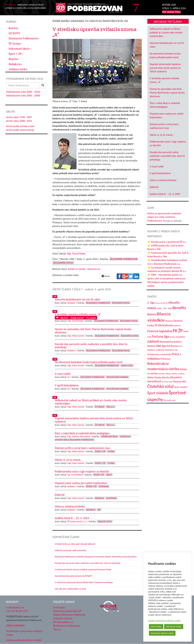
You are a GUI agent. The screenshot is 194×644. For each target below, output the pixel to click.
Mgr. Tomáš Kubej (76, 254)
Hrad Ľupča (127, 366)
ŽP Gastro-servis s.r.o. (77, 522)
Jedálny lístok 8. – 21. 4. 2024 (165, 194)
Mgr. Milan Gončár (76, 336)
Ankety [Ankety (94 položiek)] (152, 308)
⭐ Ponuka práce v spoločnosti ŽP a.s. (167, 242)
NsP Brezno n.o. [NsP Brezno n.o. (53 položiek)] (174, 346)
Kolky (109, 475)
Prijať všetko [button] (156, 627)
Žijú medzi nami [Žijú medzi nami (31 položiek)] (170, 400)
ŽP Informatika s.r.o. (64, 622)
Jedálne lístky (18, 69)
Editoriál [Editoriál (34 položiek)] (177, 326)
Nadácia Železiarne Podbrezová (69, 615)
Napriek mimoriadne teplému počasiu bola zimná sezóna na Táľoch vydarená (165, 68)
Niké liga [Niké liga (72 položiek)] (161, 346)
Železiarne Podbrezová (24, 38)
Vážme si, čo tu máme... (162, 135)
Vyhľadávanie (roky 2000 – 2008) (23, 95)
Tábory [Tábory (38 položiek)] (168, 374)
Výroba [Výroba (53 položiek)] (158, 377)
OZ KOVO (14, 33)
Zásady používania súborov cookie (164, 621)
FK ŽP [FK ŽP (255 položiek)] (178, 331)
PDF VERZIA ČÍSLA (171, 12)
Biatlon (13, 28)
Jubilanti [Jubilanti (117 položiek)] (153, 341)
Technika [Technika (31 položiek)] (161, 374)
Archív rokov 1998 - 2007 (19, 117)
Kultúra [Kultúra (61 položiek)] (178, 342)
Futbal (111, 451)
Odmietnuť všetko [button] (174, 627)
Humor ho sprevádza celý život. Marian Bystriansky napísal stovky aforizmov (167, 93)
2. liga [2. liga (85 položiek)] (151, 303)
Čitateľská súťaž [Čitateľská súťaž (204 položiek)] (161, 386)
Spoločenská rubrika (117, 377)
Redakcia (15, 64)
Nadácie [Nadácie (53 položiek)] (151, 346)
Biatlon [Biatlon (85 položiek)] (152, 314)
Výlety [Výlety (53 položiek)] (150, 377)
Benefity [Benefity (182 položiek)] (179, 308)
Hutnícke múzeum (63, 618)
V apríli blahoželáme (160, 173)
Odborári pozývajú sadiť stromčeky (71, 550)
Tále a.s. (111, 407)
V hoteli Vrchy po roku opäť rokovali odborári (75, 544)
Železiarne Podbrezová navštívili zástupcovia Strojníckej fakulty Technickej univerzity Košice (96, 557)
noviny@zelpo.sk (15, 607)
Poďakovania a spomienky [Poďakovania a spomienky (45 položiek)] (159, 354)
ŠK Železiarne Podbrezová (67, 626)
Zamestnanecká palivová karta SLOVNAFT (74, 576)
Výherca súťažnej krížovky (163, 180)
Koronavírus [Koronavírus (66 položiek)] (166, 342)
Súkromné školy (20, 49)
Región (14, 59)
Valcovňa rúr (94, 269)
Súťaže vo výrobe (77, 269)
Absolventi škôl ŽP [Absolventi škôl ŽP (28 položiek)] (161, 303)
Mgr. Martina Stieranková (79, 437)
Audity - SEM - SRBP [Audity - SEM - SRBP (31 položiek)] (164, 308)
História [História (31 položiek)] (172, 337)
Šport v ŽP (16, 54)
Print (106, 276)
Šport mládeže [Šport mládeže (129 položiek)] (158, 393)
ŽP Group (15, 43)
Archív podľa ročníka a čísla (20, 126)
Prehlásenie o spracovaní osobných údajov (24, 633)
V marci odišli (157, 167)
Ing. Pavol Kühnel (75, 475)
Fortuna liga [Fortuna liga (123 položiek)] (160, 336)
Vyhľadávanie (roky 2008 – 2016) (23, 92)
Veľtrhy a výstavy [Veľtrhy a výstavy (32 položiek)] (178, 374)
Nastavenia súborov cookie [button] (162, 633)
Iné (99, 510)
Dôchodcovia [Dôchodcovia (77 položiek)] (166, 325)
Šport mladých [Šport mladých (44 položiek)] (181, 387)
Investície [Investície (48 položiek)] (180, 337)
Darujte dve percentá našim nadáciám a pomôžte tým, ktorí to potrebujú (88, 563)
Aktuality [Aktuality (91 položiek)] (174, 302)
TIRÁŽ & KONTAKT (15, 626)
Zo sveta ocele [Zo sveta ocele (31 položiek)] (167, 382)
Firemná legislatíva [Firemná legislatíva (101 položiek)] (160, 331)
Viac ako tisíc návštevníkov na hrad (70, 589)
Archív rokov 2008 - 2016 (19, 121)
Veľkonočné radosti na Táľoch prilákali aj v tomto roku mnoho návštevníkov (166, 33)
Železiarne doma (63, 263)
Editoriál (154, 187)
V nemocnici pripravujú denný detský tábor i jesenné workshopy (84, 582)
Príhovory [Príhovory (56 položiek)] (166, 359)
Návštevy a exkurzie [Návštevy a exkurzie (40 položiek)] (156, 350)
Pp (69, 377)
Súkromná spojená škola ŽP (67, 611)
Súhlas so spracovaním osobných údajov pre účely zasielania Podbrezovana (164, 217)
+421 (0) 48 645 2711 (17, 611)
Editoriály (111, 498)
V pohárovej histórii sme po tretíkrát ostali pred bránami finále (83, 570)
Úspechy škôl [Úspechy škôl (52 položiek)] (179, 381)
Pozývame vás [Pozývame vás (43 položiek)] (171, 350)
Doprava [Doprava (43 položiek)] (169, 321)
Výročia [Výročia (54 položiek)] (166, 377)
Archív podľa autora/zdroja (20, 130)
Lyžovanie (104, 486)
